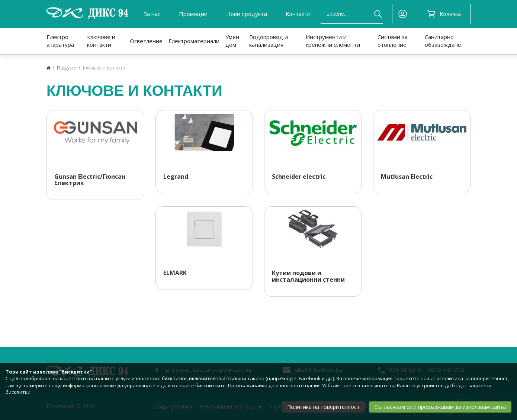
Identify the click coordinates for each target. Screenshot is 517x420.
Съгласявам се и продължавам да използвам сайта (440, 407)
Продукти (67, 68)
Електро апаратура (60, 41)
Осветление (146, 41)
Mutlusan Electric (407, 177)
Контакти (298, 14)
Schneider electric (299, 177)
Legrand (176, 177)
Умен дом (232, 41)
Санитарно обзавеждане (443, 41)
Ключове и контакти (101, 41)
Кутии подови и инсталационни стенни (308, 276)
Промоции (193, 14)
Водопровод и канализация (269, 41)
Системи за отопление (393, 41)
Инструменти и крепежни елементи (333, 41)
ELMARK (175, 273)
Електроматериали (194, 41)
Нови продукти (247, 14)
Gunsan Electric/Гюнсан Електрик (90, 180)
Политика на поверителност (323, 407)
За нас (152, 14)
